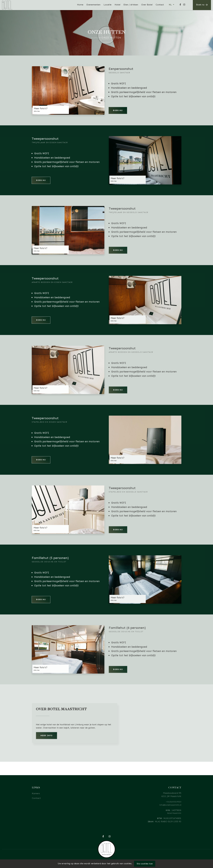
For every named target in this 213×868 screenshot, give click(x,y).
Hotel (117, 5)
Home (80, 5)
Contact (160, 5)
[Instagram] (184, 5)
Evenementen (93, 5)
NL (171, 5)
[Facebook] (180, 5)
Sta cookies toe (145, 864)
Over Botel (147, 5)
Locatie (108, 5)
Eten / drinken (131, 5)
